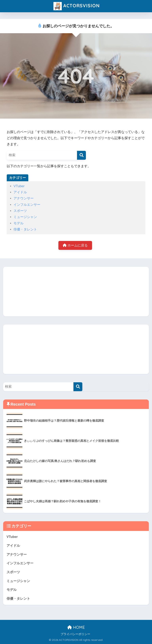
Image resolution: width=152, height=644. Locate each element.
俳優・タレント (25, 229)
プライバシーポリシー (75, 634)
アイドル (20, 192)
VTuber (19, 186)
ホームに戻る (75, 245)
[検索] (81, 155)
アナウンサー (24, 198)
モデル (19, 223)
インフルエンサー (27, 205)
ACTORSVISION (76, 6)
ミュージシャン (25, 217)
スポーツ (20, 211)
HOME (76, 627)
